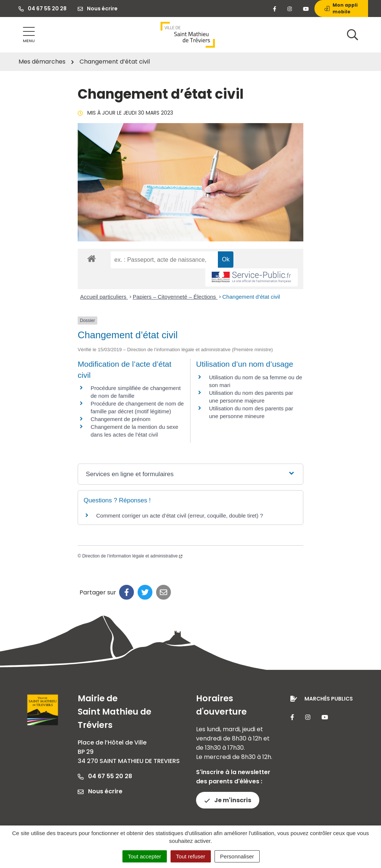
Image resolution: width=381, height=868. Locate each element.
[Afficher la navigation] (29, 35)
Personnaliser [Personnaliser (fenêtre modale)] (237, 856)
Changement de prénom (121, 419)
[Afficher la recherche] (353, 35)
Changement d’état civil (251, 297)
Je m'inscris (228, 800)
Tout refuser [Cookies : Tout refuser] (191, 856)
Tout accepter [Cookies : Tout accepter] (145, 856)
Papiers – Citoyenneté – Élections (175, 297)
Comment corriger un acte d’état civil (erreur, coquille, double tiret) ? (180, 516)
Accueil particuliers (104, 297)
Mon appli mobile (341, 8)
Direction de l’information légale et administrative (132, 556)
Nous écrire (100, 791)
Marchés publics (329, 699)
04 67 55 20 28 (105, 776)
